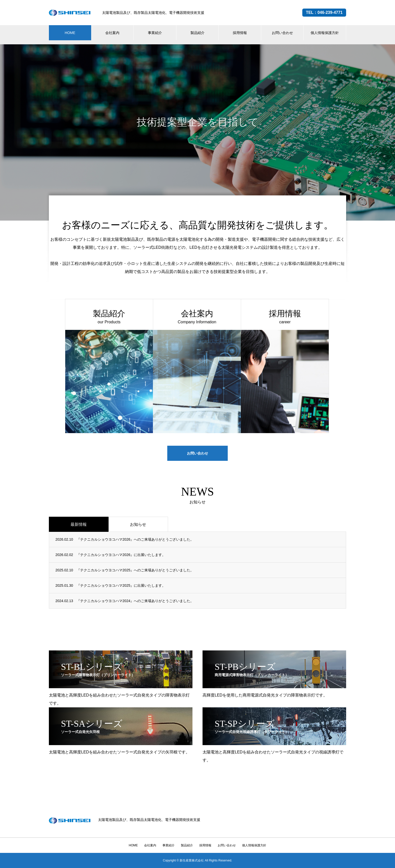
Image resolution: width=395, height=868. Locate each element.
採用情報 (240, 33)
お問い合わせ (282, 33)
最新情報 (79, 524)
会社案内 (112, 33)
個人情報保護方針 (325, 33)
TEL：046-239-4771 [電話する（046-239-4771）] (324, 12)
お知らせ (138, 524)
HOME (70, 33)
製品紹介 (197, 33)
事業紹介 (155, 33)
